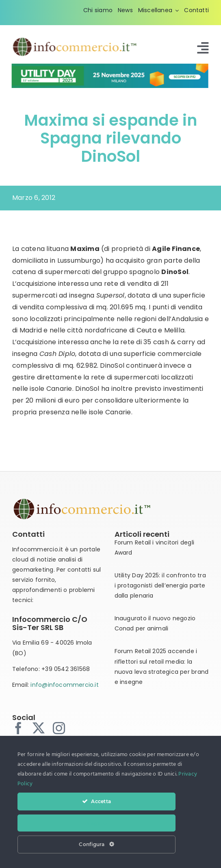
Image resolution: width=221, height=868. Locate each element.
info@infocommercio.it (64, 685)
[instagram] (59, 728)
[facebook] (18, 728)
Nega (96, 823)
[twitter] (39, 728)
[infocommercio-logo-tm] (75, 40)
